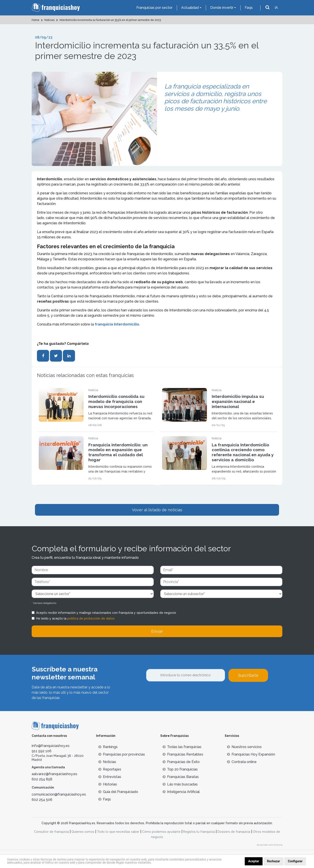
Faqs (249, 8)
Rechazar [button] (273, 861)
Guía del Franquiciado (118, 792)
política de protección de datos (91, 618)
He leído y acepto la (75, 618)
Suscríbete (248, 675)
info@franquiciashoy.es (51, 746)
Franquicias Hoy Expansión (251, 754)
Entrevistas (110, 777)
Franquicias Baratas (181, 777)
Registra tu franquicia (199, 832)
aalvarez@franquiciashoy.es (54, 774)
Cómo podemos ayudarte (161, 832)
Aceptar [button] (254, 861)
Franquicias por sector (154, 8)
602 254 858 (42, 779)
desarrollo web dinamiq (270, 845)
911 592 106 (42, 751)
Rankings (108, 747)
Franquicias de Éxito (181, 762)
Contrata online (242, 762)
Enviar (157, 631)
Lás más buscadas (180, 784)
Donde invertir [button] (222, 8)
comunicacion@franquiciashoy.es (59, 794)
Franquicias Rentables (183, 754)
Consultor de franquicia (51, 832)
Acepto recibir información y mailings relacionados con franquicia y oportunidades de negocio (106, 613)
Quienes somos (83, 832)
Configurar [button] (295, 861)
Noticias (107, 762)
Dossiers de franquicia (234, 832)
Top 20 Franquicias (180, 769)
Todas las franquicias (182, 747)
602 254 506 (42, 800)
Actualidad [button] (190, 8)
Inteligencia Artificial (181, 792)
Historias (108, 784)
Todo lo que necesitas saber (118, 832)
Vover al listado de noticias (157, 510)
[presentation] (179, 694)
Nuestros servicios (244, 747)
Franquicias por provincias (122, 754)
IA (276, 8)
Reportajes (110, 769)
